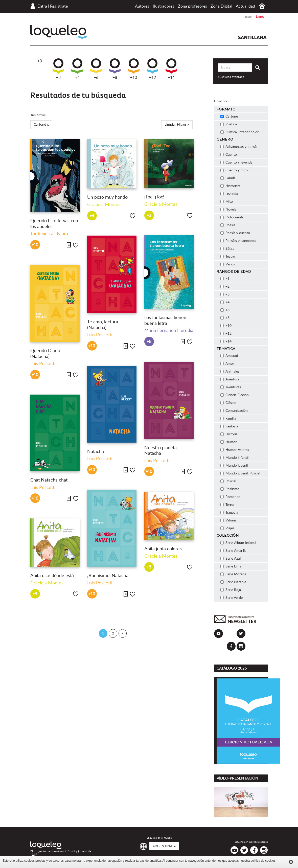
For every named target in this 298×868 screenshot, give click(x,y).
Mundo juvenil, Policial (240, 473)
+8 (115, 69)
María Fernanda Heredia (169, 331)
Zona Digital (221, 6)
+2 (225, 287)
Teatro (228, 257)
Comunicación (234, 411)
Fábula (228, 178)
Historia (229, 434)
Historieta (231, 186)
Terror (227, 505)
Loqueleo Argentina (59, 32)
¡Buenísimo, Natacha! (108, 576)
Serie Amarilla (233, 551)
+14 (171, 69)
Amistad (229, 356)
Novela (228, 210)
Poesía (228, 225)
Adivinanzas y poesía (239, 147)
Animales (230, 372)
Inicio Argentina (262, 6)
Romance (230, 497)
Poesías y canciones (238, 241)
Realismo (230, 489)
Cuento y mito (234, 170)
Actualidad (245, 6)
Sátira (227, 249)
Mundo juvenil (234, 466)
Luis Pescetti (100, 335)
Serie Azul (231, 559)
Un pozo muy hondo (107, 197)
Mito (227, 202)
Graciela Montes (104, 205)
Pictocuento (232, 217)
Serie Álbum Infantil (238, 543)
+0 (40, 61)
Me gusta (76, 245)
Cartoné (229, 117)
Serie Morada (233, 574)
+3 (58, 69)
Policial (228, 481)
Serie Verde (232, 598)
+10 (134, 69)
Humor (228, 442)
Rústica (229, 124)
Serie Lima (231, 566)
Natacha (96, 452)
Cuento (229, 155)
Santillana (252, 37)
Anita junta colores (163, 549)
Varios (228, 264)
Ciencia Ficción (235, 395)
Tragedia (229, 513)
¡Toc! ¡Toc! (154, 197)
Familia (228, 419)
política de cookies (263, 861)
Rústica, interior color (239, 132)
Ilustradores (164, 6)
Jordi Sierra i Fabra (49, 234)
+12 (152, 69)
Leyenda (229, 194)
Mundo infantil (234, 458)
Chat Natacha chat (49, 480)
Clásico (228, 403)
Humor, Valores (235, 450)
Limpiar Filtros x (177, 125)
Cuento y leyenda (236, 163)
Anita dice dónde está (52, 576)
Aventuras (231, 387)
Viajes (227, 528)
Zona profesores (192, 6)
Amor (227, 364)
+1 (225, 279)
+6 (96, 69)
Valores (228, 520)
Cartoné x (41, 125)
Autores (142, 6)
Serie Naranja (233, 582)
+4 (77, 69)
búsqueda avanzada (231, 77)
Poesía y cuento (235, 233)
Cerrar (291, 862)
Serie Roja (231, 590)
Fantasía (229, 426)
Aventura (230, 379)
